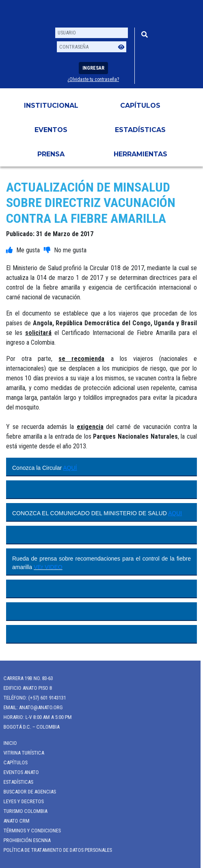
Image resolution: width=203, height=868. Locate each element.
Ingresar (93, 68)
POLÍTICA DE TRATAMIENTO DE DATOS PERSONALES (55, 850)
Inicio (7, 743)
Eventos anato (18, 772)
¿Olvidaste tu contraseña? (93, 79)
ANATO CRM (13, 821)
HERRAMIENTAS (140, 154)
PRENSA (51, 154)
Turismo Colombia (22, 811)
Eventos (51, 130)
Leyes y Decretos (21, 801)
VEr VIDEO (48, 567)
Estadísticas (140, 130)
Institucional (51, 106)
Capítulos (140, 106)
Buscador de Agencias (27, 792)
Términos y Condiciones (29, 831)
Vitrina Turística (21, 753)
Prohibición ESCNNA (24, 840)
